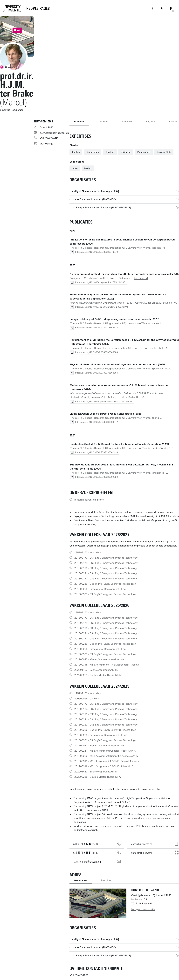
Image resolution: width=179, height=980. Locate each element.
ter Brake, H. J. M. (135, 397)
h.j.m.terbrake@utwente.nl (55, 133)
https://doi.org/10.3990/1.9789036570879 (96, 252)
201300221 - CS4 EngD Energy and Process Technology (106, 573)
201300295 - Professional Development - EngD (101, 589)
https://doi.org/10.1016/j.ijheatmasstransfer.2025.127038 (104, 401)
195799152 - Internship (88, 553)
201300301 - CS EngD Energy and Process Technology (105, 594)
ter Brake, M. (141, 278)
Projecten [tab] (151, 122)
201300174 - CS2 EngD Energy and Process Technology (106, 563)
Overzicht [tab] (79, 122)
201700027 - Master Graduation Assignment (100, 659)
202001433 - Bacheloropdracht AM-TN (96, 670)
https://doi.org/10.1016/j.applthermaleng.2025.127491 (103, 307)
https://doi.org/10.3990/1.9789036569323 (96, 328)
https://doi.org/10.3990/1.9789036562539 (96, 477)
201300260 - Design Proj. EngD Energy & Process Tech (105, 584)
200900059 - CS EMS (87, 699)
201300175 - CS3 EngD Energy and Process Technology (106, 568)
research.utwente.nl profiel (89, 500)
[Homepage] (38, 9)
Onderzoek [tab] (103, 122)
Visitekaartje (46, 144)
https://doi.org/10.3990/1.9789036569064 (96, 352)
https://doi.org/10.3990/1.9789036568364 (96, 373)
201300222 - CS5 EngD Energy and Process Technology (106, 579)
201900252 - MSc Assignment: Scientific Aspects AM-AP (107, 756)
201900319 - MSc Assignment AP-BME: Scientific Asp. (106, 766)
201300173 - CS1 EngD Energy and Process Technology (106, 558)
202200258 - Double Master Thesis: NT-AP (98, 675)
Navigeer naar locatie (143, 909)
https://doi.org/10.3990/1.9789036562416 (96, 452)
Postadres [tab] (106, 880)
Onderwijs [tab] (127, 122)
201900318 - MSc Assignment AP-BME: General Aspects (107, 665)
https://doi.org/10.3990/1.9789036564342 (96, 422)
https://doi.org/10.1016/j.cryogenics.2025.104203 (100, 282)
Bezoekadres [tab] (81, 880)
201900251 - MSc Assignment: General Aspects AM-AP (106, 751)
